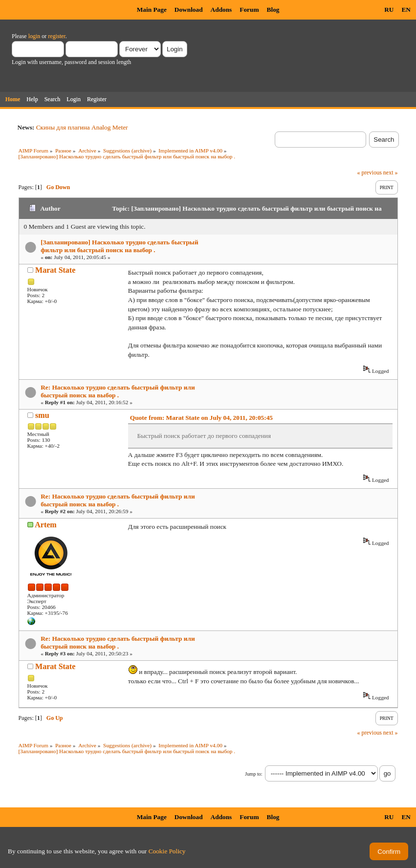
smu (42, 415)
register (56, 36)
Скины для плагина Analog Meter (82, 127)
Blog (273, 10)
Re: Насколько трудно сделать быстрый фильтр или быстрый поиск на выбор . (118, 391)
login (34, 36)
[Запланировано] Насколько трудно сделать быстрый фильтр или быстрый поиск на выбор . (120, 246)
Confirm (389, 852)
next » (391, 173)
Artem (45, 525)
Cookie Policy (167, 851)
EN (406, 10)
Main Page (152, 10)
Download (189, 10)
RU (389, 10)
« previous (370, 173)
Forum (249, 10)
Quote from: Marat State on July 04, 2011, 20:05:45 (201, 418)
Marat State (55, 270)
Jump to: (253, 774)
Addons (221, 10)
